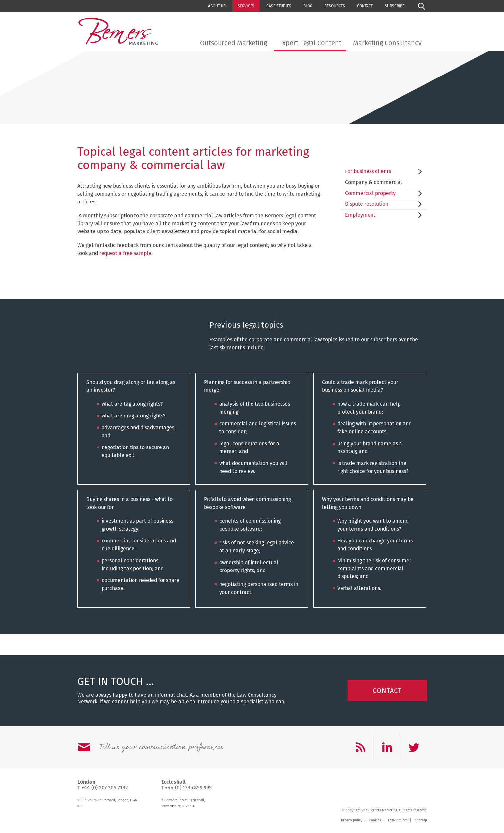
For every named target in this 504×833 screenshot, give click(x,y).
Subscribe (395, 6)
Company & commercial (374, 182)
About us (217, 6)
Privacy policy (352, 820)
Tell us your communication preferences (161, 747)
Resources (335, 6)
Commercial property (370, 193)
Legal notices (398, 820)
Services (246, 6)
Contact (365, 6)
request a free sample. (126, 253)
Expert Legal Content (310, 43)
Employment (360, 215)
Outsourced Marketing (234, 43)
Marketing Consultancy (387, 43)
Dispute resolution (367, 204)
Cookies (375, 820)
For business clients (368, 171)
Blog (308, 6)
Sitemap (421, 820)
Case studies (279, 6)
